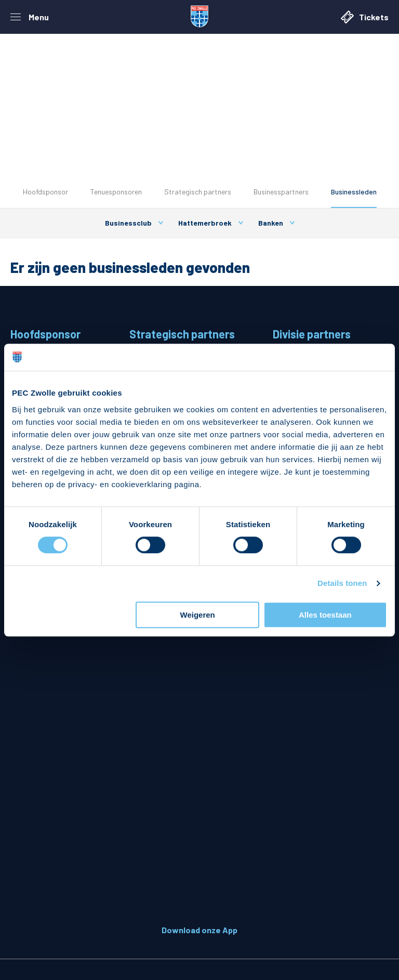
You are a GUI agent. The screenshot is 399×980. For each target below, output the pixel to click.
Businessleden (354, 192)
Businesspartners (281, 192)
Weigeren (198, 615)
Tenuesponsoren (116, 192)
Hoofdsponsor (45, 192)
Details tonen (342, 584)
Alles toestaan (325, 615)
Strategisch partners (198, 192)
